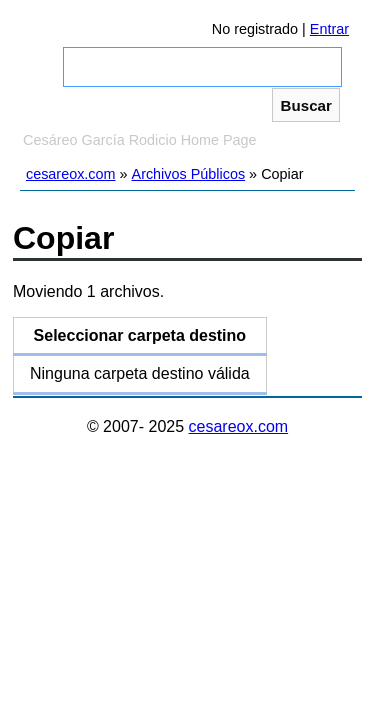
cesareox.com (71, 174)
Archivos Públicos (189, 174)
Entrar (329, 29)
